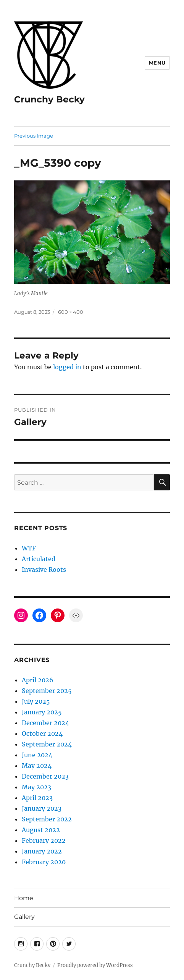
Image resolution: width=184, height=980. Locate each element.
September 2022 (47, 819)
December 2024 (45, 723)
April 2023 (37, 798)
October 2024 (42, 733)
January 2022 (42, 851)
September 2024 (47, 744)
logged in (67, 367)
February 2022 (44, 840)
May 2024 (37, 766)
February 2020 (44, 862)
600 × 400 (71, 312)
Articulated (39, 559)
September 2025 (47, 691)
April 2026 (38, 680)
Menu (157, 63)
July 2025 (36, 701)
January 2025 (42, 712)
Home (24, 898)
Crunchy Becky (49, 99)
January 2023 (42, 808)
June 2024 (37, 755)
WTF (29, 548)
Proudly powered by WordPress (95, 965)
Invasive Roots (44, 570)
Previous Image (34, 136)
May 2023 (36, 787)
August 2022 (41, 830)
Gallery (24, 917)
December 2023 (45, 776)
